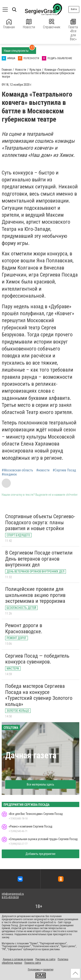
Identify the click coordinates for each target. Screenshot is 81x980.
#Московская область (17, 470)
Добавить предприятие (40, 854)
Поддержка (34, 970)
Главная (9, 24)
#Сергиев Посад (64, 470)
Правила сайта (33, 963)
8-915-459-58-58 (10, 897)
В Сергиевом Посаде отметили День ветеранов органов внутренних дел (39, 559)
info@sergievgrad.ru (13, 894)
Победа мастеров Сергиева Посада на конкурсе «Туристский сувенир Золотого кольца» (39, 695)
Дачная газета (31, 755)
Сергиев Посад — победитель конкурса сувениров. (37, 659)
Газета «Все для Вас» (73, 30)
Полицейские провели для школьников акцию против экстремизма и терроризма (35, 595)
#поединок (9, 474)
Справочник (52, 24)
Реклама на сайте (45, 959)
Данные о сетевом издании (18, 959)
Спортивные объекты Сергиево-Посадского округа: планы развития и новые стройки (40, 522)
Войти (74, 9)
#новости (43, 470)
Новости (29, 24)
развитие (48, 970)
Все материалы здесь (40, 784)
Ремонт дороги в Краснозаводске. (24, 628)
